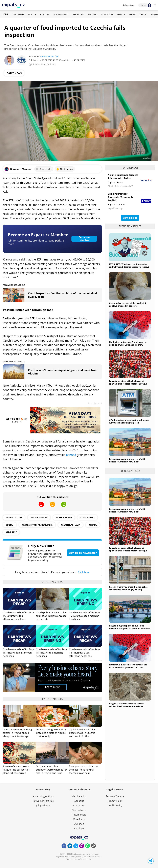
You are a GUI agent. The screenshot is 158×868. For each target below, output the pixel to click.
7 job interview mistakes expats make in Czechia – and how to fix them (83, 733)
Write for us (79, 819)
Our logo (79, 828)
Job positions (43, 805)
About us (79, 801)
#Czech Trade (64, 518)
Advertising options (43, 796)
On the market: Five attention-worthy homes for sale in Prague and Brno (51, 770)
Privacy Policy (115, 801)
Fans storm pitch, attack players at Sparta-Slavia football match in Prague (128, 382)
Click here (84, 572)
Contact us (79, 805)
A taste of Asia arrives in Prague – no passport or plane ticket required (16, 770)
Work (132, 14)
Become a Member (84, 239)
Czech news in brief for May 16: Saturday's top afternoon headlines (18, 616)
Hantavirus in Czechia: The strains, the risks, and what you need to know (128, 343)
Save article (43, 169)
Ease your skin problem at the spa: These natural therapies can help (83, 770)
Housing (92, 14)
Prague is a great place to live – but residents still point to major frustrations (130, 627)
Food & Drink (61, 14)
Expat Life (78, 14)
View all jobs (130, 218)
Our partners (79, 810)
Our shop (79, 824)
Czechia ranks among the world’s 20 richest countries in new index (127, 460)
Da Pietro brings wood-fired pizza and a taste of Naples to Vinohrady (51, 733)
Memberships (79, 796)
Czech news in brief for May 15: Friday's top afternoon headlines (18, 653)
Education (107, 14)
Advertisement (95, 403)
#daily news (87, 518)
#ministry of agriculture (37, 525)
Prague (32, 14)
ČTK (57, 57)
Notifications (64, 169)
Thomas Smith (47, 57)
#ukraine (11, 532)
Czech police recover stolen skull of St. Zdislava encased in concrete (51, 616)
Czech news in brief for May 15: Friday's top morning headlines (51, 653)
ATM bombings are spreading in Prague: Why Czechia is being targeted (129, 421)
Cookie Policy (115, 805)
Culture (45, 14)
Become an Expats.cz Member (38, 235)
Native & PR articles (43, 801)
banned (71, 455)
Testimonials (79, 815)
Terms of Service (115, 796)
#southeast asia (71, 525)
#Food (10, 525)
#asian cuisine (39, 518)
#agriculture (14, 518)
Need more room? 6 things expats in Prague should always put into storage (18, 733)
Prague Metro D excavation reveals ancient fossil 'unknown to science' (127, 705)
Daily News (18, 14)
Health (121, 14)
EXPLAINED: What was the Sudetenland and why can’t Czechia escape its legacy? (129, 266)
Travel (143, 14)
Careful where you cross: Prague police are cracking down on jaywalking (128, 588)
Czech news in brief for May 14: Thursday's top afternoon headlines (84, 653)
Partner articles (52, 699)
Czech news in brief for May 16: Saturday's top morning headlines (84, 616)
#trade (93, 525)
